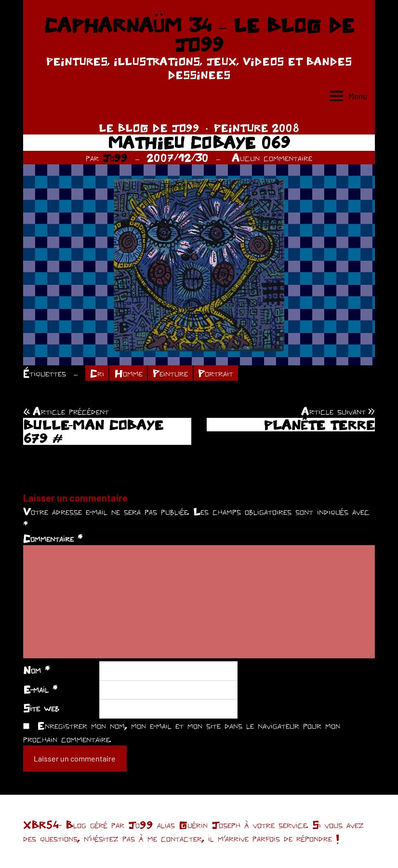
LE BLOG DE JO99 (149, 128)
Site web (41, 708)
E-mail (40, 689)
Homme (128, 373)
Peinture (170, 373)
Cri (97, 373)
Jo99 (115, 158)
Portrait (216, 373)
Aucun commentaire (272, 158)
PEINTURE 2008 (257, 128)
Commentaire (53, 538)
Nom (36, 670)
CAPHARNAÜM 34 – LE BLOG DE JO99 (199, 35)
